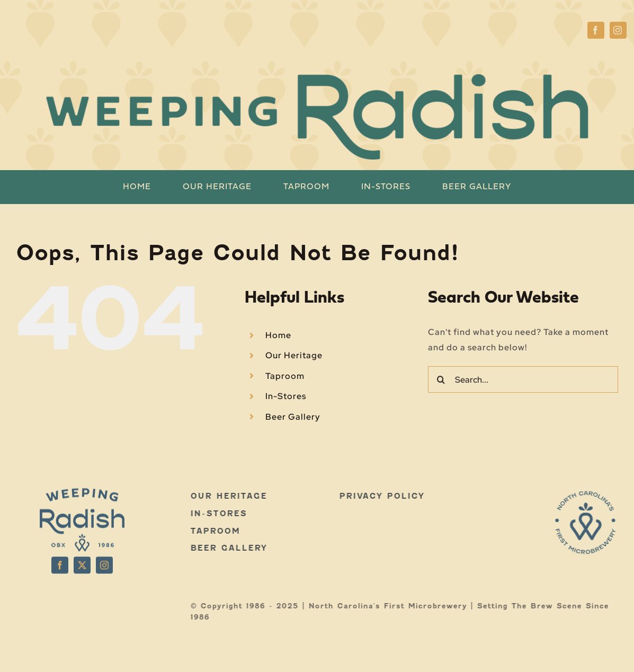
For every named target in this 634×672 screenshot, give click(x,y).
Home (278, 335)
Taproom (285, 376)
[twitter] (82, 562)
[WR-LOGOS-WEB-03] (588, 494)
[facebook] (596, 30)
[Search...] (523, 379)
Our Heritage (294, 355)
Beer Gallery (293, 417)
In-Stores (286, 396)
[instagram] (618, 30)
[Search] (441, 379)
